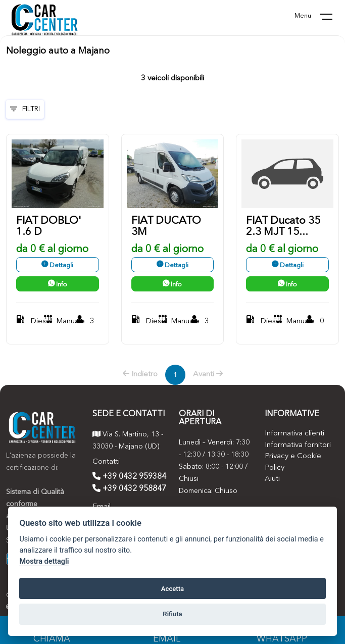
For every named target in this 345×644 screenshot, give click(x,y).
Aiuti (272, 479)
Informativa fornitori (298, 445)
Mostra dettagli (44, 561)
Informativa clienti (294, 434)
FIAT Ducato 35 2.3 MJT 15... (283, 227)
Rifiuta (172, 614)
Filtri (25, 109)
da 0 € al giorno (52, 250)
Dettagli (57, 265)
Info (58, 285)
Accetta (173, 589)
